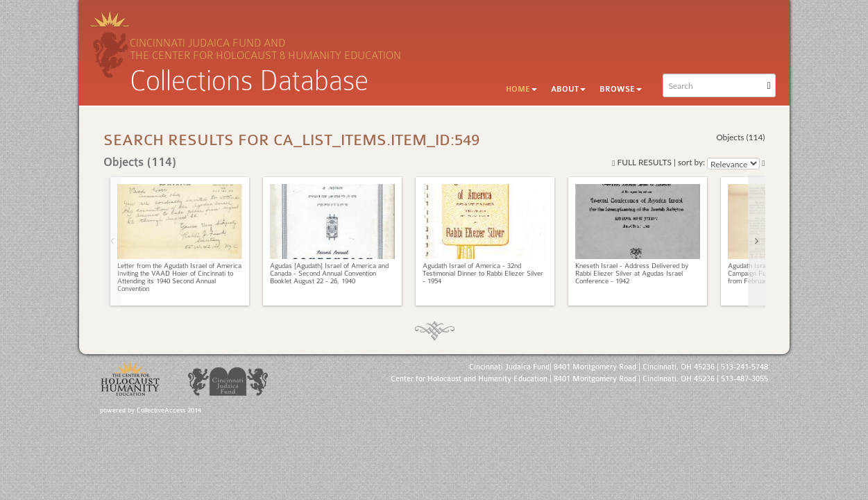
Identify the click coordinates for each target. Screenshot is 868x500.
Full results (642, 162)
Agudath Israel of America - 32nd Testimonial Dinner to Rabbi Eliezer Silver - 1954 (483, 274)
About (568, 89)
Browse (621, 89)
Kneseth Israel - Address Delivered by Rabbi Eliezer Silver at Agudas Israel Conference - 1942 (632, 274)
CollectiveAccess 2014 (169, 410)
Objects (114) (740, 137)
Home (521, 89)
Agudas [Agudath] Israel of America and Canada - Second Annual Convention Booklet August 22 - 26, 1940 (329, 274)
